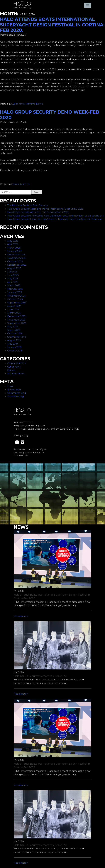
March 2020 (14, 330)
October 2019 (15, 333)
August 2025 (14, 268)
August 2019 (14, 340)
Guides (11, 370)
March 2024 (14, 313)
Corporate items (20, 184)
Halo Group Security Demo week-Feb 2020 (50, 115)
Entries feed (14, 390)
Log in (11, 386)
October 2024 (15, 299)
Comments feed (17, 393)
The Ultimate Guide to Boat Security (28, 205)
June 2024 (13, 309)
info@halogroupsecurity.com (29, 425)
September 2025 (17, 265)
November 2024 (16, 296)
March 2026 (14, 248)
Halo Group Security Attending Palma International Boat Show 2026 (45, 209)
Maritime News (34, 104)
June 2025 (13, 275)
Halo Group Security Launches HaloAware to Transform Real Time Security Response (55, 219)
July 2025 (12, 272)
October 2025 (15, 261)
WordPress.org (15, 396)
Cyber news (18, 104)
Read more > (21, 616)
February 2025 (15, 289)
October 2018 (15, 351)
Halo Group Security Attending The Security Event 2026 (38, 212)
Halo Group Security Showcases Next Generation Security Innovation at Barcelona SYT (56, 216)
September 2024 (17, 303)
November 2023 (16, 320)
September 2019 (17, 337)
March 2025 (14, 285)
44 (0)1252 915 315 (24, 422)
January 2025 (15, 292)
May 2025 (13, 278)
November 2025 (16, 258)
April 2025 (13, 282)
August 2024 (14, 306)
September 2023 (17, 323)
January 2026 (15, 251)
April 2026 (13, 244)
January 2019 (14, 347)
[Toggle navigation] (88, 5)
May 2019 (13, 344)
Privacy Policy (21, 435)
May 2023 (13, 327)
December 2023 (16, 316)
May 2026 (13, 241)
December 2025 (16, 255)
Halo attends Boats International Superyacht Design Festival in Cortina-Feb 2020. (52, 25)
